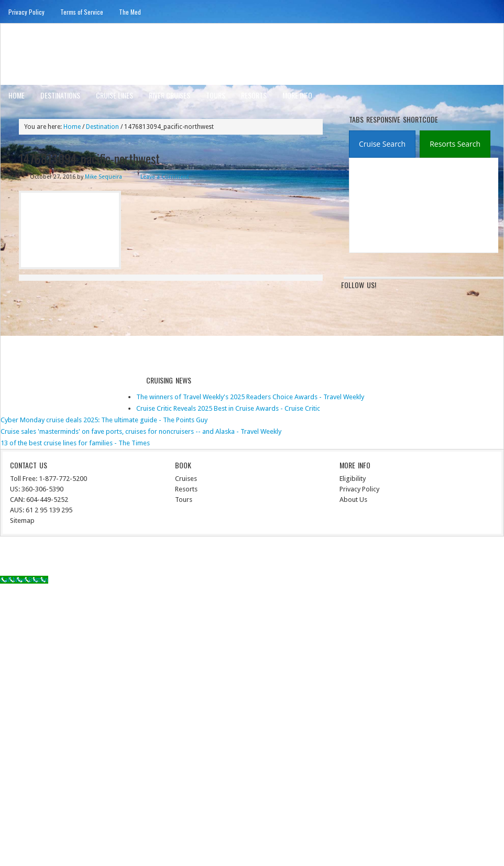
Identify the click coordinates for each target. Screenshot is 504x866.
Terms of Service (82, 12)
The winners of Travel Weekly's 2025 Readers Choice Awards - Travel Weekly (250, 397)
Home (17, 95)
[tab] (382, 144)
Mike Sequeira (103, 177)
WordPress (458, 558)
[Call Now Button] (24, 580)
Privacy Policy (26, 12)
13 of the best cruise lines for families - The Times (75, 443)
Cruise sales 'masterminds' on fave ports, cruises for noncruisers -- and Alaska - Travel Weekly (141, 431)
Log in (489, 558)
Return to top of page (39, 558)
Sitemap (22, 520)
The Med (130, 12)
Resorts (254, 95)
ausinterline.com (52, 54)
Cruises (186, 479)
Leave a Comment (165, 177)
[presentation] (382, 144)
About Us (353, 500)
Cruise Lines (114, 95)
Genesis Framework (407, 558)
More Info (297, 95)
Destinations (60, 95)
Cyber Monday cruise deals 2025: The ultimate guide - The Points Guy (104, 420)
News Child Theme (339, 558)
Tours (216, 95)
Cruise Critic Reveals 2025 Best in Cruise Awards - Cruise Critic (228, 408)
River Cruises (169, 95)
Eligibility (353, 479)
